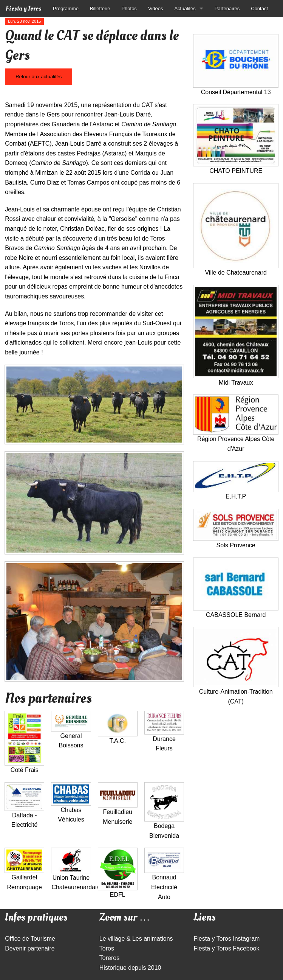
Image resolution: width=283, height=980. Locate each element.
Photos (129, 9)
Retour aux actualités (39, 77)
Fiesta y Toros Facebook (226, 948)
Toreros (109, 958)
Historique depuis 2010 (130, 968)
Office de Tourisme (30, 939)
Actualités (185, 9)
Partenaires (227, 9)
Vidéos (156, 9)
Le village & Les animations (136, 939)
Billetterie (100, 9)
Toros (107, 948)
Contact (259, 9)
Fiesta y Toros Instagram (227, 939)
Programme (66, 9)
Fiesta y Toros (24, 9)
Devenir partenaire (30, 948)
